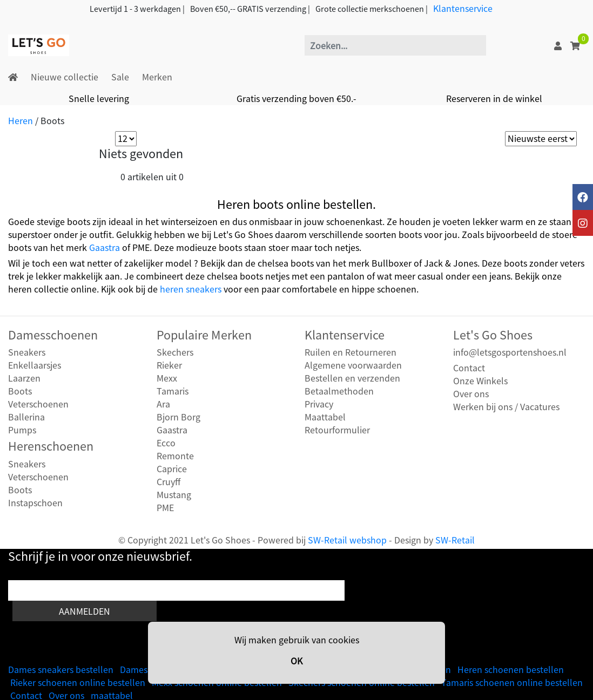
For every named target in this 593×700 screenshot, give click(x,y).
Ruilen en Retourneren (351, 352)
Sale (120, 77)
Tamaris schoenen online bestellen (512, 682)
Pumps (22, 430)
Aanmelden (85, 611)
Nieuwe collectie (65, 77)
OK (296, 661)
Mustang (174, 494)
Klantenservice (463, 8)
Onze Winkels (480, 380)
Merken (157, 77)
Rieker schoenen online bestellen (78, 682)
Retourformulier (337, 430)
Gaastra (105, 247)
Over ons (471, 393)
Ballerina (26, 417)
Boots (20, 391)
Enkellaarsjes (35, 365)
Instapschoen (35, 502)
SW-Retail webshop (347, 540)
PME (165, 507)
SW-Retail (455, 540)
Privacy (319, 404)
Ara (163, 404)
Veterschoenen (38, 404)
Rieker (169, 365)
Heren (21, 120)
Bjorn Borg (178, 417)
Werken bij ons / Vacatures (506, 406)
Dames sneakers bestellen (61, 669)
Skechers (175, 352)
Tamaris (173, 391)
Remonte (175, 456)
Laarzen (24, 378)
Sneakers (27, 352)
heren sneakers (191, 289)
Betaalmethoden (339, 391)
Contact (469, 368)
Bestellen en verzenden (352, 378)
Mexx (167, 378)
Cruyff (169, 481)
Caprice (172, 468)
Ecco (166, 443)
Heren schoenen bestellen (511, 669)
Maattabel (325, 417)
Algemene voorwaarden (353, 365)
